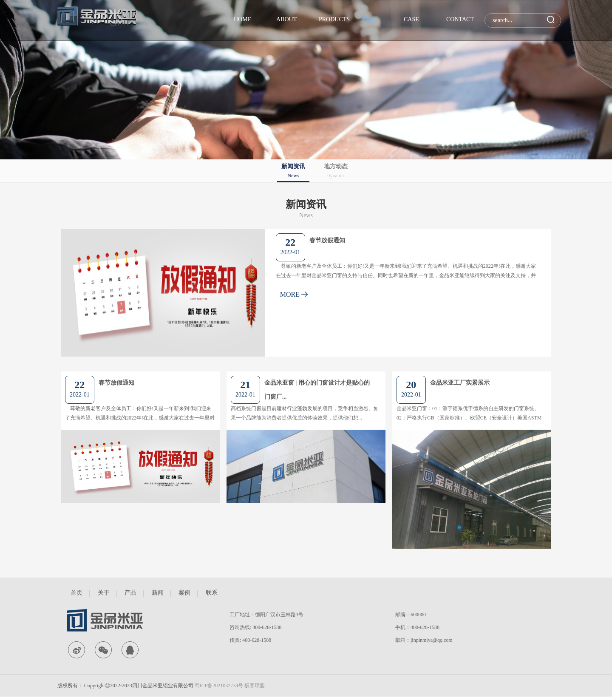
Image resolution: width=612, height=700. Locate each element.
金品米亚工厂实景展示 (460, 383)
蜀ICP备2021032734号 (219, 686)
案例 (184, 593)
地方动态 (336, 171)
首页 (76, 593)
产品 (130, 593)
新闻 (158, 593)
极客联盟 (255, 686)
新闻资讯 (293, 171)
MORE (294, 294)
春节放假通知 (327, 240)
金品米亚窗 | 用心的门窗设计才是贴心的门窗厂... (317, 390)
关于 (104, 593)
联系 (212, 593)
